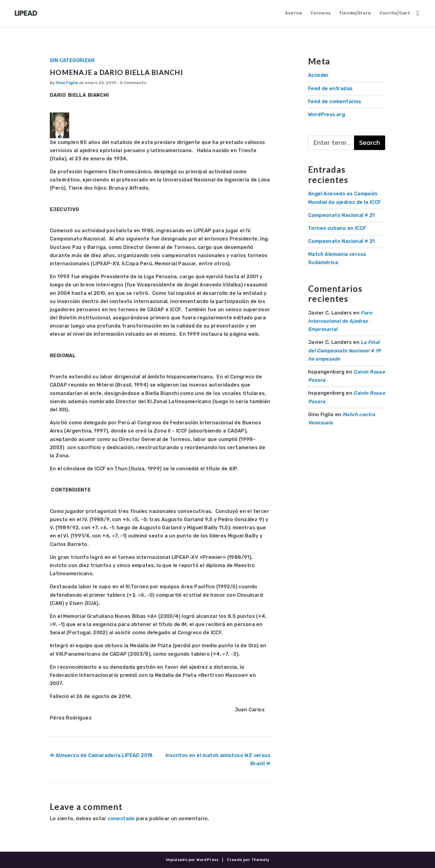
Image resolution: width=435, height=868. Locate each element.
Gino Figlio (67, 83)
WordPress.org (327, 114)
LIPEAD (26, 13)
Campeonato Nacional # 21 (342, 215)
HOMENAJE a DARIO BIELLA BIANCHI (139, 71)
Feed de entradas (330, 88)
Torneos (320, 13)
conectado (121, 819)
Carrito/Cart (395, 13)
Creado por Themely (248, 860)
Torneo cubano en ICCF (337, 228)
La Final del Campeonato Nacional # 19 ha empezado (344, 350)
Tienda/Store (355, 13)
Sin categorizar (72, 60)
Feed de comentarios (335, 101)
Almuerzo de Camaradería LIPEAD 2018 (101, 755)
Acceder (319, 75)
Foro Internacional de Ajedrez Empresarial (340, 321)
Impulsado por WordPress (192, 860)
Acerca (293, 13)
